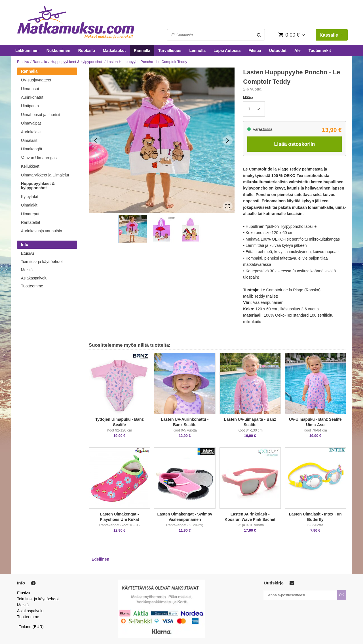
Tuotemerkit (320, 50)
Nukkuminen (58, 50)
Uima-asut (30, 89)
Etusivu (23, 62)
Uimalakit (29, 205)
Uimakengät (32, 149)
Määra (248, 98)
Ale (297, 50)
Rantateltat (31, 222)
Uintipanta (30, 106)
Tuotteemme (32, 286)
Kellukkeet (30, 166)
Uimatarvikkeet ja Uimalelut (45, 175)
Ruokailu (87, 50)
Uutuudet (278, 50)
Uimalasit (29, 140)
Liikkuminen (27, 50)
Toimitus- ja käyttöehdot (42, 262)
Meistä (27, 270)
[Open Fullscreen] (228, 206)
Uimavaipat (31, 123)
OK (341, 595)
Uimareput (30, 214)
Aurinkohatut (32, 97)
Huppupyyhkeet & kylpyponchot (77, 62)
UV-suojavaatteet (36, 80)
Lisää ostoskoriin (295, 144)
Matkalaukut (114, 50)
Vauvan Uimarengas (39, 158)
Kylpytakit (29, 197)
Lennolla (198, 50)
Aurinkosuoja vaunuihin (42, 231)
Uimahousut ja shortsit (41, 115)
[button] (133, 229)
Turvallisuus (170, 50)
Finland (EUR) (31, 627)
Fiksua (255, 50)
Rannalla (142, 50)
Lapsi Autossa (227, 50)
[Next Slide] (228, 140)
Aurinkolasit (31, 132)
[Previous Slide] (96, 140)
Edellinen (100, 559)
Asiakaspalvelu (34, 278)
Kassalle (331, 35)
